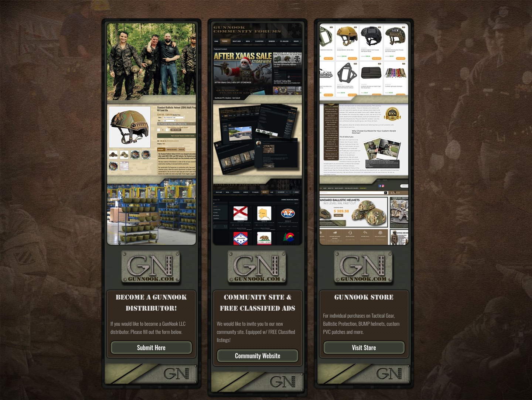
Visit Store (364, 348)
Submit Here (151, 348)
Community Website (258, 356)
